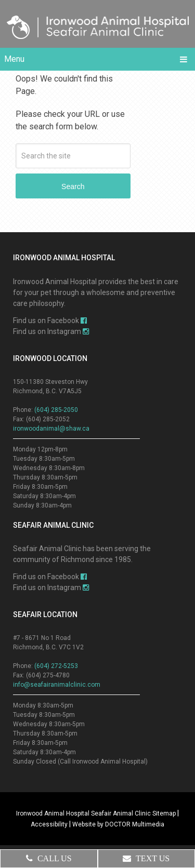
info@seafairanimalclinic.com (57, 685)
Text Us (146, 858)
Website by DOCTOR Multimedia (118, 824)
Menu (14, 59)
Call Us (49, 858)
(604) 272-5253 (56, 666)
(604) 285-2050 (56, 410)
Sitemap (164, 813)
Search (73, 186)
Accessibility (49, 824)
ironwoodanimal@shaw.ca (51, 429)
